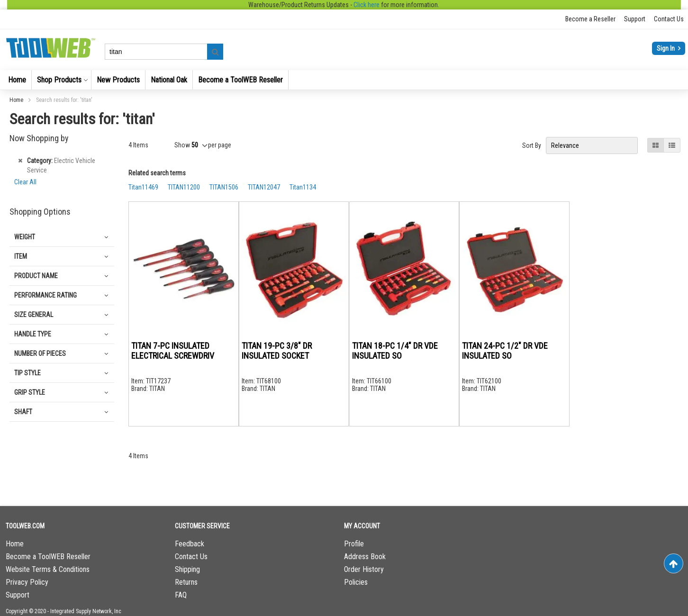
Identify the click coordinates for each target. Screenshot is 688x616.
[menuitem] (17, 80)
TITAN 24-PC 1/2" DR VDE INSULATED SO (505, 351)
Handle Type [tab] (33, 334)
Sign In (666, 48)
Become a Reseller (590, 19)
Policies (356, 582)
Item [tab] (21, 256)
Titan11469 (143, 187)
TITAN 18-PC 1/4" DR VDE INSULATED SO (395, 351)
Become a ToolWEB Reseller (48, 557)
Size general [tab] (34, 315)
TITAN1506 (224, 187)
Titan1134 (303, 187)
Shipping (187, 569)
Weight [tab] (25, 237)
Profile (354, 544)
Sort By (532, 145)
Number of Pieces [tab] (40, 353)
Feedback (190, 544)
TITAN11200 (184, 187)
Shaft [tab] (23, 412)
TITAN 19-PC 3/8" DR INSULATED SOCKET (277, 351)
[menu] (344, 80)
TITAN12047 (264, 187)
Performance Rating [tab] (45, 295)
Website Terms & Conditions (48, 569)
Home (17, 100)
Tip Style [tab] (27, 373)
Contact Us (669, 19)
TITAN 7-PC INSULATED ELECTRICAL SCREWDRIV (173, 351)
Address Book (365, 557)
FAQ (181, 595)
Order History (364, 569)
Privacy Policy (27, 582)
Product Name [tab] (36, 276)
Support (635, 19)
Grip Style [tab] (30, 392)
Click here (367, 5)
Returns (186, 582)
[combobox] (164, 52)
